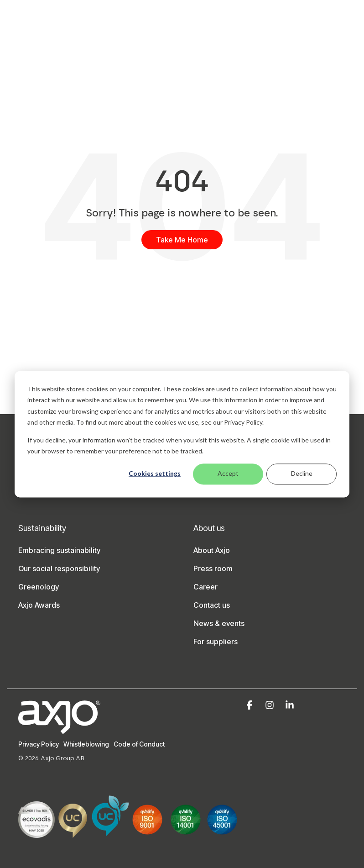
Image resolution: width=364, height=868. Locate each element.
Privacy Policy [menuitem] (39, 744)
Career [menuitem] (205, 587)
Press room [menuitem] (213, 568)
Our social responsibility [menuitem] (59, 568)
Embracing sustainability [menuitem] (59, 550)
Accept (228, 474)
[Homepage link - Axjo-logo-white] (59, 729)
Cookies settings (155, 474)
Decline (302, 474)
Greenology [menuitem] (39, 587)
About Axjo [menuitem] (212, 550)
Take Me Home (182, 240)
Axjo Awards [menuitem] (39, 605)
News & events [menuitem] (219, 623)
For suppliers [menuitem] (216, 642)
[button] (250, 705)
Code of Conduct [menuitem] (139, 744)
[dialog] (182, 434)
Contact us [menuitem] (212, 605)
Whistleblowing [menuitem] (86, 744)
